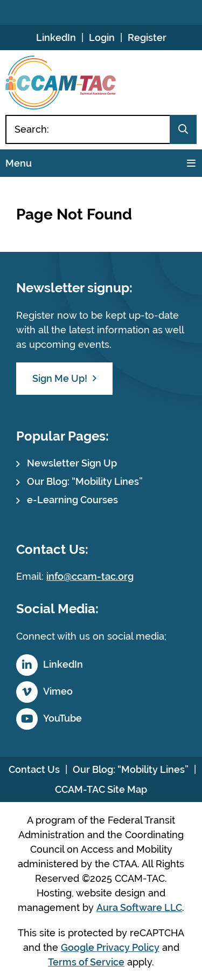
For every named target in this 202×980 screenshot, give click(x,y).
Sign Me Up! (60, 378)
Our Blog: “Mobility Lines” (85, 481)
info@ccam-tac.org (90, 576)
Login (102, 37)
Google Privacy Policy (110, 947)
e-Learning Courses (72, 500)
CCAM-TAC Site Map (101, 789)
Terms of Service (86, 962)
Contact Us (34, 769)
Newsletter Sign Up (72, 463)
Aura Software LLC (139, 907)
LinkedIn (56, 37)
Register (147, 37)
